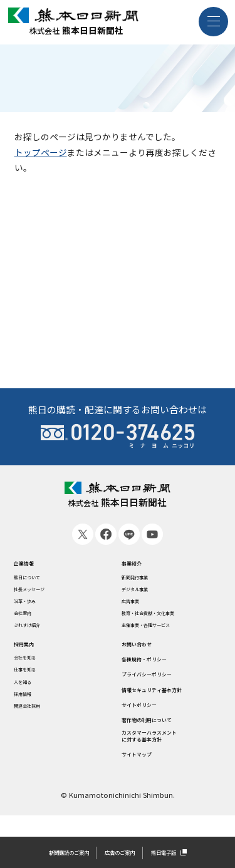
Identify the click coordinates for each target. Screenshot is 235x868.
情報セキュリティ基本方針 (170, 699)
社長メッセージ (39, 591)
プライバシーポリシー (162, 683)
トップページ (41, 152)
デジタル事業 (142, 591)
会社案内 (28, 617)
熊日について (35, 579)
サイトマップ (146, 776)
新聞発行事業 (142, 579)
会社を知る (32, 664)
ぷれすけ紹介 (35, 630)
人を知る (28, 690)
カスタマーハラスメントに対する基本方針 (166, 754)
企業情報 (31, 564)
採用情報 (28, 703)
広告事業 (135, 604)
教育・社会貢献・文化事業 (163, 617)
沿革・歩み (32, 604)
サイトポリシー (150, 715)
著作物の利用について (162, 732)
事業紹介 (138, 564)
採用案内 (31, 649)
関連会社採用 (35, 715)
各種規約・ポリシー (158, 666)
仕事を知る (32, 677)
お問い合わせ (146, 649)
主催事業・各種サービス (159, 630)
